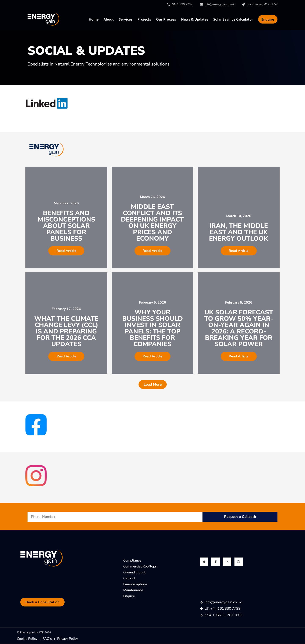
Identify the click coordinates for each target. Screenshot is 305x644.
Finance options (135, 584)
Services (126, 19)
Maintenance (133, 590)
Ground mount (134, 572)
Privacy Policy (68, 639)
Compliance (132, 560)
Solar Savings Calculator (233, 19)
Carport (129, 578)
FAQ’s (47, 639)
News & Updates (195, 19)
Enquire (268, 19)
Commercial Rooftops (140, 566)
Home (94, 19)
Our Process (166, 19)
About (109, 19)
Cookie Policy (27, 639)
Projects (144, 19)
